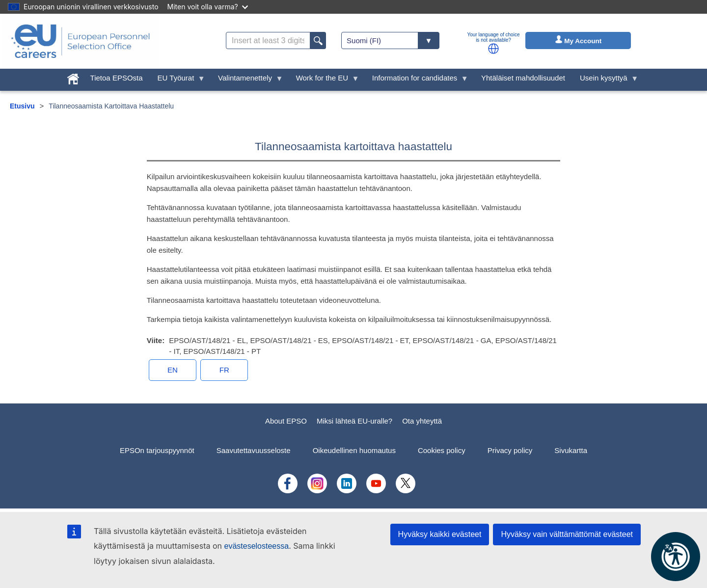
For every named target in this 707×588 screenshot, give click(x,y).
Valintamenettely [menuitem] (247, 80)
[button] (493, 49)
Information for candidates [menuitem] (417, 80)
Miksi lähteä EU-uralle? (354, 421)
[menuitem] (73, 77)
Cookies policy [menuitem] (442, 450)
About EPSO (286, 421)
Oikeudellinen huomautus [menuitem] (354, 450)
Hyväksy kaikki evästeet (440, 534)
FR (224, 370)
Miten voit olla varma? (208, 7)
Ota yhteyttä (422, 421)
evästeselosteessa (256, 546)
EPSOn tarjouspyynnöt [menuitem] (157, 450)
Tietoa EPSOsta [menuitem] (117, 78)
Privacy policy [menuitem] (510, 450)
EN (173, 370)
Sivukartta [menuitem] (571, 450)
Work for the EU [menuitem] (324, 80)
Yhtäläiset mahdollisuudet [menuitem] (523, 78)
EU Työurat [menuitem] (178, 80)
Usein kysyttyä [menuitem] (605, 80)
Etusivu (22, 106)
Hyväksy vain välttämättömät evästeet (567, 534)
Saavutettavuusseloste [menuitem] (254, 450)
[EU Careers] (81, 41)
